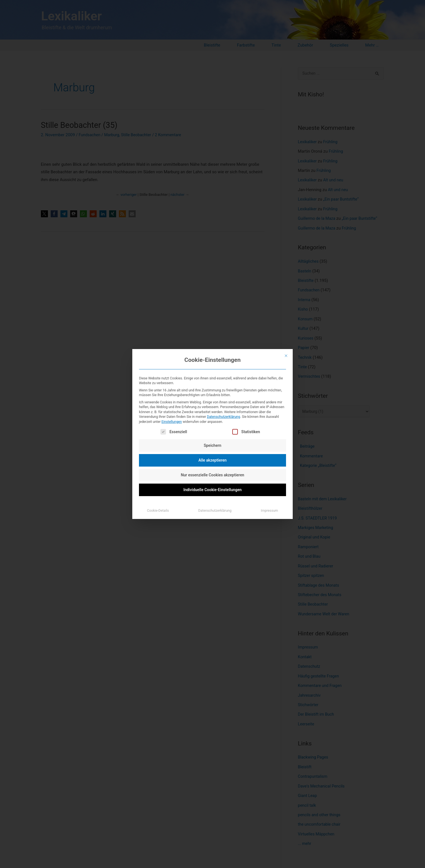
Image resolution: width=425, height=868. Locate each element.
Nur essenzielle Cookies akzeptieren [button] (213, 475)
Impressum (270, 511)
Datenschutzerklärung (224, 417)
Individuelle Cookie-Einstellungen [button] (212, 490)
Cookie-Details (158, 511)
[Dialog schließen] (286, 356)
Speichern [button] (212, 445)
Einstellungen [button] (172, 422)
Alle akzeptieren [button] (212, 460)
